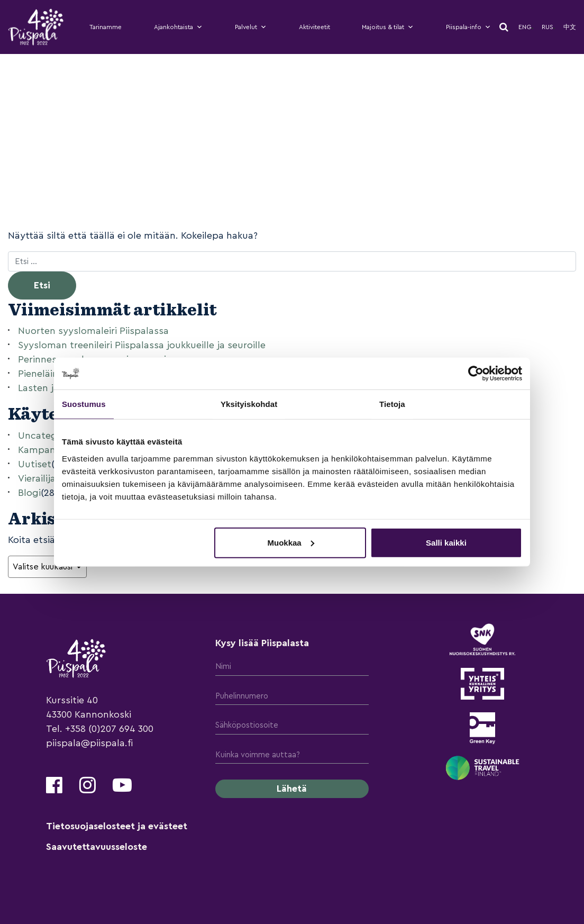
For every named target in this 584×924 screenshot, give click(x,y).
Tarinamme (106, 27)
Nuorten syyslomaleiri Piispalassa (93, 331)
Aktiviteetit (314, 27)
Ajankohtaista (178, 27)
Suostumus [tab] (84, 404)
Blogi (29, 493)
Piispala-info (468, 27)
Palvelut (251, 27)
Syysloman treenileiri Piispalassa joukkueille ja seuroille (142, 345)
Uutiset (35, 464)
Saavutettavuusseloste (97, 847)
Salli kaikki (446, 542)
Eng (525, 27)
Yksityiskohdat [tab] (249, 404)
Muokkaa (291, 542)
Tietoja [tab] (392, 404)
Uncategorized (52, 436)
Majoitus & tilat (388, 27)
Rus (547, 27)
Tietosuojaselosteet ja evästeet (117, 826)
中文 (570, 27)
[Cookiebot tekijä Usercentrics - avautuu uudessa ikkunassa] (476, 374)
